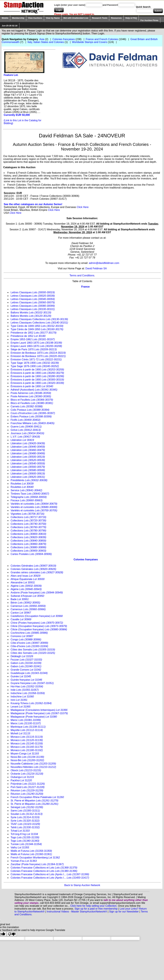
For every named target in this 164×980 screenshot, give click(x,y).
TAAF (25, 824)
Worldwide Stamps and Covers (90, 42)
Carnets (27, 406)
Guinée (21, 676)
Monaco (27, 737)
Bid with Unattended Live (76, 18)
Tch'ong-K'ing (24, 834)
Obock (26, 770)
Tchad (20, 831)
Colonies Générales (33, 566)
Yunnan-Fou (24, 861)
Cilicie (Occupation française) (39, 626)
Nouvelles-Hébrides (33, 767)
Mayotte (27, 730)
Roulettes (22, 484)
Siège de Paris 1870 (34, 349)
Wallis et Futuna (31, 851)
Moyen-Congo (25, 754)
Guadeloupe (29, 673)
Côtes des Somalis (33, 650)
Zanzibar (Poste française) (37, 864)
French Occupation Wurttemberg (35, 858)
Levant (20, 707)
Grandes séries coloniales (37, 572)
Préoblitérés (29, 480)
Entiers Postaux (31, 417)
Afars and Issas (25, 576)
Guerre (26, 427)
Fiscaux (27, 500)
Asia (42, 39)
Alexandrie (23, 582)
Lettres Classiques (33, 292)
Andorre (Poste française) (37, 593)
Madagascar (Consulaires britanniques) (39, 710)
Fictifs (25, 420)
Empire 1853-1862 (33, 339)
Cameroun (28, 606)
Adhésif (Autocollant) (34, 390)
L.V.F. (25, 437)
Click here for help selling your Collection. (94, 906)
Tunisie (26, 844)
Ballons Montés (31, 313)
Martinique (28, 727)
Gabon (26, 663)
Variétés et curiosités (34, 504)
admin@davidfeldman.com (104, 263)
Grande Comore (26, 670)
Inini (19, 700)
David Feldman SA (96, 268)
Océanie (27, 774)
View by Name (53, 18)
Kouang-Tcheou (31, 703)
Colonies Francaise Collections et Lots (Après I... (50, 874)
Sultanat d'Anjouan (27, 596)
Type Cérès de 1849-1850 (37, 326)
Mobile (5, 18)
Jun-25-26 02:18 (10, 26)
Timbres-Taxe (30, 494)
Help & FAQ (131, 18)
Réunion (27, 790)
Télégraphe (29, 497)
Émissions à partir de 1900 (37, 370)
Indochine (28, 693)
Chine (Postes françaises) (37, 623)
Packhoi (21, 780)
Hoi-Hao (27, 686)
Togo (25, 837)
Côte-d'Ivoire (29, 643)
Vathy (20, 847)
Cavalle (21, 619)
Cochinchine (29, 633)
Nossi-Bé (27, 757)
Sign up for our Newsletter (124, 912)
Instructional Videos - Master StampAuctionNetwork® (77, 912)
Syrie (25, 817)
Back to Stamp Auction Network (82, 885)
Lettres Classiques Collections (39, 319)
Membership (18, 18)
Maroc (26, 720)
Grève (26, 430)
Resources (116, 18)
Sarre (25, 811)
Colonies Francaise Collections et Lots (44, 868)
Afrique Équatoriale (28, 579)
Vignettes (27, 514)
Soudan (27, 814)
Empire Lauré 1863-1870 (36, 343)
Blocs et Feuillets (32, 400)
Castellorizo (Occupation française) (37, 616)
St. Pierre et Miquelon (34, 801)
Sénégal (27, 807)
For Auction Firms (149, 20)
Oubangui (22, 777)
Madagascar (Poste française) (39, 713)
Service (26, 490)
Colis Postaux (30, 410)
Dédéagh (22, 656)
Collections (28, 517)
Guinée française (26, 680)
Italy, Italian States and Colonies (46, 42)
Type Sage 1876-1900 (35, 363)
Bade (20, 599)
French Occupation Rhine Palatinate (37, 797)
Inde (25, 690)
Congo (26, 640)
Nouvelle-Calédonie (33, 764)
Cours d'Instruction (33, 413)
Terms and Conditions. (82, 275)
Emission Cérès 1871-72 (36, 359)
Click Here (83, 207)
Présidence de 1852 (33, 333)
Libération (22, 440)
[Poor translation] (12, 934)
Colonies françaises (64, 39)
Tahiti (25, 827)
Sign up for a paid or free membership (96, 909)
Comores (22, 636)
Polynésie (28, 784)
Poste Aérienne (31, 393)
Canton (21, 613)
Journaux (27, 433)
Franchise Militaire (33, 423)
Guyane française (32, 683)
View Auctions (35, 18)
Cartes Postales (31, 554)
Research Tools (100, 18)
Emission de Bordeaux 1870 (38, 353)
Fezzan (26, 660)
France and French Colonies (102, 39)
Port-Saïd (28, 787)
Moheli (20, 733)
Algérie (26, 586)
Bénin (25, 603)
